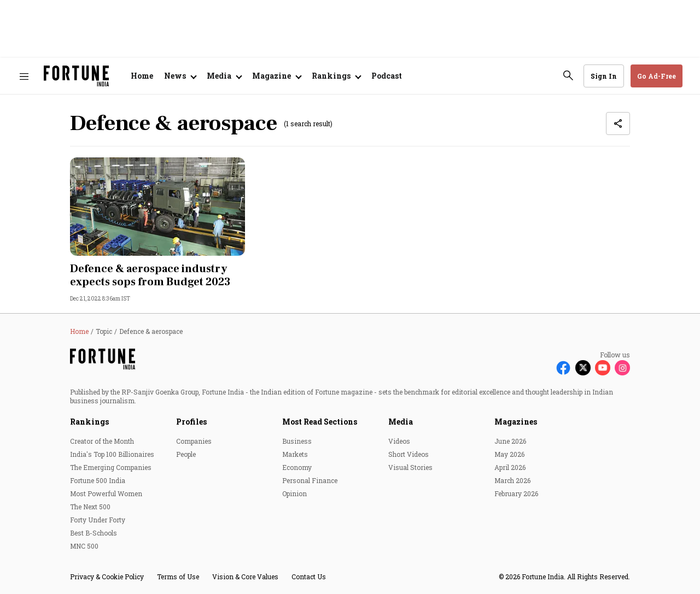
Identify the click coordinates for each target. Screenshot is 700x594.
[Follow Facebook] (563, 368)
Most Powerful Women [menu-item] (106, 493)
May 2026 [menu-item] (509, 454)
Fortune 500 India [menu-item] (98, 480)
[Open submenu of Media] (224, 76)
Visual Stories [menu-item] (410, 467)
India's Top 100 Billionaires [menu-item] (112, 454)
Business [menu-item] (297, 441)
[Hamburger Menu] (24, 76)
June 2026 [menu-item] (510, 441)
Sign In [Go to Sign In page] (604, 76)
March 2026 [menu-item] (512, 480)
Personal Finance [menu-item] (310, 480)
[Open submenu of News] (180, 76)
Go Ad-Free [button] (657, 76)
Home (142, 76)
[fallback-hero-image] (157, 207)
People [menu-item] (186, 454)
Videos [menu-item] (399, 441)
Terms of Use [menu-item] (178, 577)
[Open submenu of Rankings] (336, 76)
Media (401, 422)
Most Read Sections (320, 422)
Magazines (516, 422)
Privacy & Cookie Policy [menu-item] (107, 577)
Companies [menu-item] (194, 441)
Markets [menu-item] (295, 454)
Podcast (387, 76)
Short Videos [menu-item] (409, 454)
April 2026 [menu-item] (510, 467)
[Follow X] (583, 368)
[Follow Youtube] (603, 368)
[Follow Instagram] (622, 368)
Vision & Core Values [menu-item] (245, 577)
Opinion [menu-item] (294, 493)
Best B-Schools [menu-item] (94, 533)
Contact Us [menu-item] (309, 577)
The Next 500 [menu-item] (90, 507)
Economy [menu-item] (297, 467)
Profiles (191, 422)
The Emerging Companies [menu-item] (111, 467)
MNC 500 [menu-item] (84, 546)
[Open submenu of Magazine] (276, 76)
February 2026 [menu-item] (516, 493)
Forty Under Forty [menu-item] (98, 520)
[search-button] (568, 75)
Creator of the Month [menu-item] (102, 441)
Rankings (89, 422)
